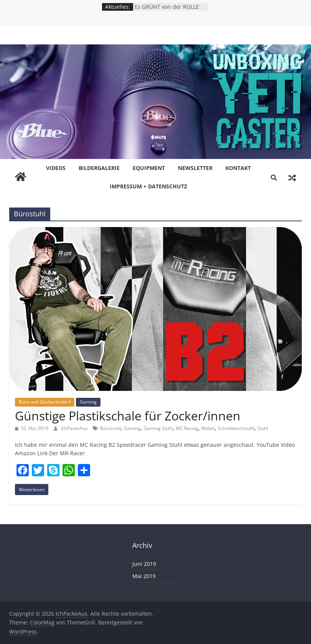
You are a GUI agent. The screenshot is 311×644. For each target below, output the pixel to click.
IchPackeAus (75, 428)
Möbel (208, 428)
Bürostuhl (110, 428)
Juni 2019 (144, 564)
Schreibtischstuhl (236, 428)
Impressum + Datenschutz (148, 186)
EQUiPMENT (149, 168)
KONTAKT (238, 168)
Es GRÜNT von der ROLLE (167, 7)
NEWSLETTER (195, 168)
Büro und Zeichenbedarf (45, 402)
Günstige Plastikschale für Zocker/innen (128, 416)
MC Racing (187, 428)
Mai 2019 (144, 576)
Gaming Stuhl (158, 428)
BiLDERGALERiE (99, 168)
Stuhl (263, 428)
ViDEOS (56, 168)
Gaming (88, 402)
